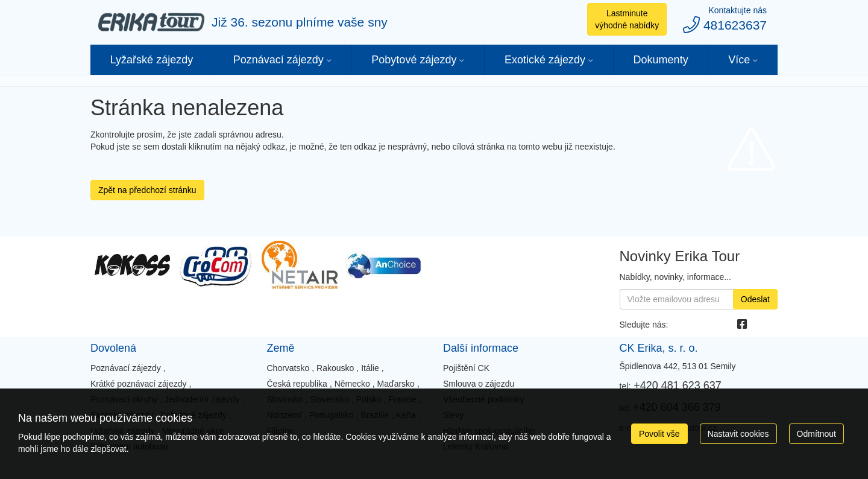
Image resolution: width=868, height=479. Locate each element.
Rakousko (335, 368)
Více (739, 60)
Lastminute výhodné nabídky (627, 19)
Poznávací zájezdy (278, 60)
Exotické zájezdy (545, 60)
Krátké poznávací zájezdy (139, 384)
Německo (352, 384)
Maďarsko (396, 384)
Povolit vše (659, 434)
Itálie (370, 368)
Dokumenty (661, 60)
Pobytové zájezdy (414, 60)
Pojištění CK (466, 368)
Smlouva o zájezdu (479, 384)
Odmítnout (816, 434)
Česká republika (297, 384)
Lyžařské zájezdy (152, 60)
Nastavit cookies (738, 434)
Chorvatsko (288, 368)
